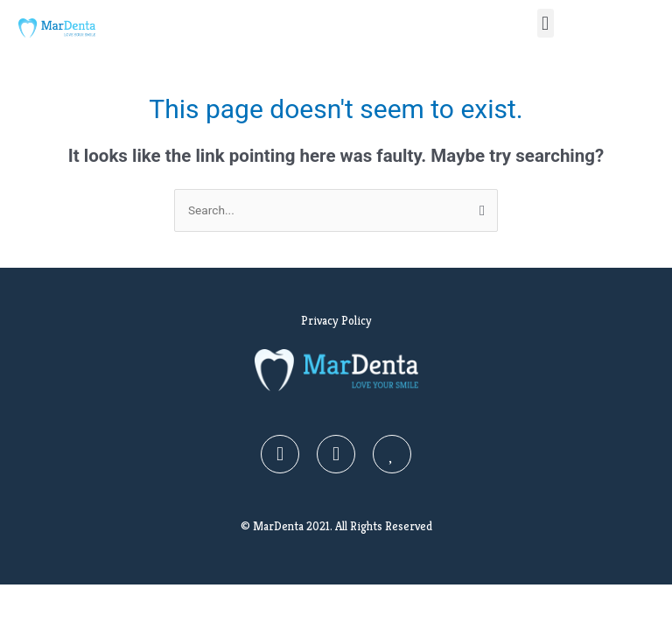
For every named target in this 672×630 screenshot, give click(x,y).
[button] (546, 23)
